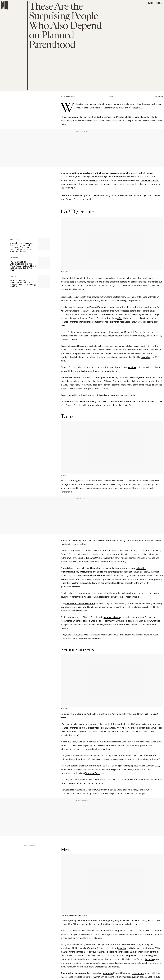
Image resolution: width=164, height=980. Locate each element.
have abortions (116, 177)
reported (76, 587)
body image (80, 572)
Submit (45, 216)
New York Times (93, 773)
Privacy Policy (15, 221)
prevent (133, 956)
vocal (140, 350)
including (150, 959)
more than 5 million (150, 180)
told (149, 920)
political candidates (81, 173)
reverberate (138, 973)
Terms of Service (42, 220)
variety (93, 180)
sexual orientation (95, 572)
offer (82, 371)
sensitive (132, 367)
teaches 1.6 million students (93, 576)
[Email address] (30, 210)
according (146, 357)
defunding (108, 973)
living (81, 714)
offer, (120, 318)
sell (129, 177)
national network (112, 617)
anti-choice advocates (105, 173)
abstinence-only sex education (80, 603)
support (136, 977)
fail (131, 346)
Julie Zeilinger (69, 97)
